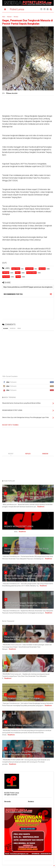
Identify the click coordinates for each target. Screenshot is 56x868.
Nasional (9, 17)
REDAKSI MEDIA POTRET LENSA (19, 526)
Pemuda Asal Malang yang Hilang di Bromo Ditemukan (27, 725)
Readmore (41, 507)
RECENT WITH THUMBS (10, 425)
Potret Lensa (17, 9)
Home (4, 17)
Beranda (7, 802)
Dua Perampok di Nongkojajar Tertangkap (22, 698)
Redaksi (31, 802)
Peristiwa (16, 17)
